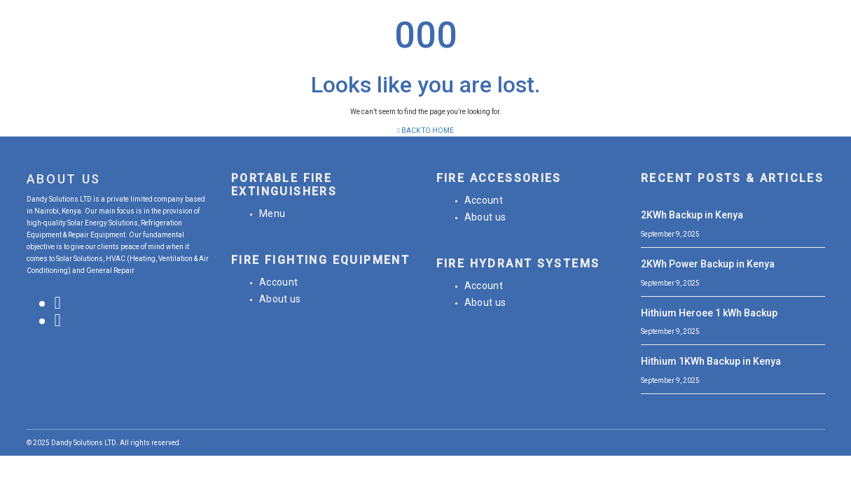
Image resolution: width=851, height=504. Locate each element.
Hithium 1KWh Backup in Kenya (711, 361)
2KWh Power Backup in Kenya (708, 264)
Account (278, 282)
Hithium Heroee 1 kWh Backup (709, 313)
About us (280, 299)
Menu (272, 213)
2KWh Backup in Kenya (692, 215)
